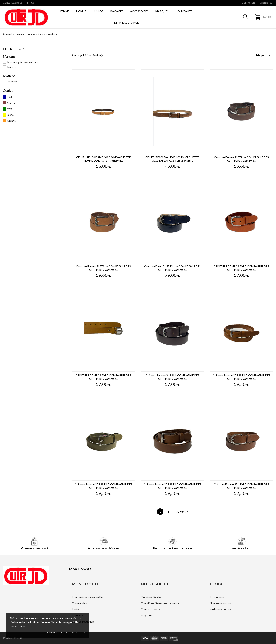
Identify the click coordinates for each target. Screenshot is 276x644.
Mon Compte (85, 584)
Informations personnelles (88, 597)
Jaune (10, 115)
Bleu (9, 97)
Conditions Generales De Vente (160, 603)
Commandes (79, 603)
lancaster (13, 67)
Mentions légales (151, 597)
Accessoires (139, 11)
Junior (99, 11)
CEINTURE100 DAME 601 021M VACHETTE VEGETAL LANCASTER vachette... (172, 159)
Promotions (217, 597)
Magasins (147, 615)
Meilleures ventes (221, 609)
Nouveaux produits (221, 603)
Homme (81, 11)
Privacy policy (57, 633)
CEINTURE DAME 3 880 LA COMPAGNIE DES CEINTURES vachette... (241, 268)
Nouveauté (184, 11)
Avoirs (76, 609)
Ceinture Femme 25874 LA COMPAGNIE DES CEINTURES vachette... (241, 159)
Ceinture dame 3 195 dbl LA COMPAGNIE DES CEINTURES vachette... (172, 268)
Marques (162, 11)
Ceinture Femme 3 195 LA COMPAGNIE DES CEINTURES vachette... (172, 377)
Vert (9, 109)
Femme (65, 11)
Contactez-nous (13, 3)
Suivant (183, 512)
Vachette (12, 82)
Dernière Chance (127, 22)
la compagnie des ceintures (23, 62)
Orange (11, 121)
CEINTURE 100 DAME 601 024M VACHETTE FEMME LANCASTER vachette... (103, 159)
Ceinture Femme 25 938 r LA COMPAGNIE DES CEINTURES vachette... (242, 377)
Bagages (117, 11)
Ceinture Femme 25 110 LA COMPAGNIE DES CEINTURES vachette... (242, 486)
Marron (11, 103)
